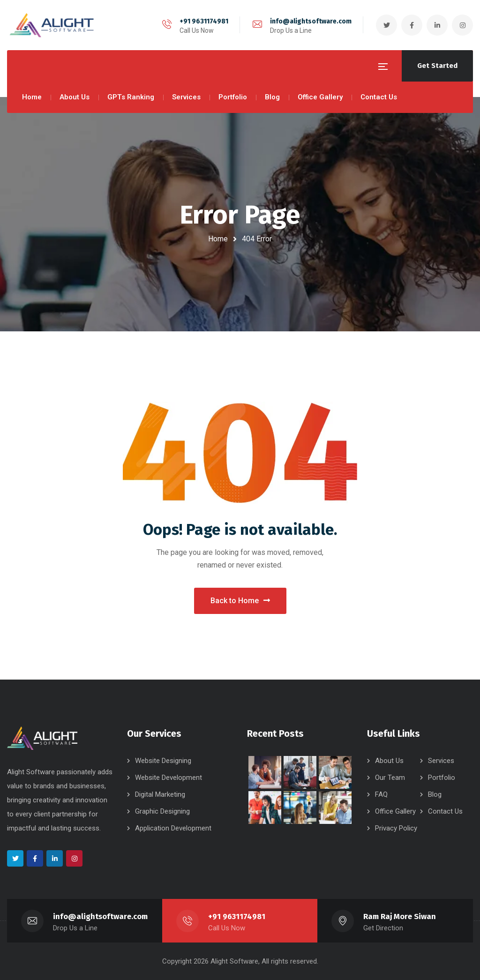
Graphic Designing (162, 811)
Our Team (390, 778)
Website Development (169, 778)
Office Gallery (395, 811)
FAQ (381, 794)
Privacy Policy (396, 828)
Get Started (437, 66)
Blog (435, 794)
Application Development (173, 828)
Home (218, 239)
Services (441, 761)
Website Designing (163, 761)
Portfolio (442, 778)
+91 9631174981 (204, 21)
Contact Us (445, 811)
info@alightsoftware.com (311, 21)
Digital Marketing (160, 794)
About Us (389, 761)
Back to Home (240, 601)
